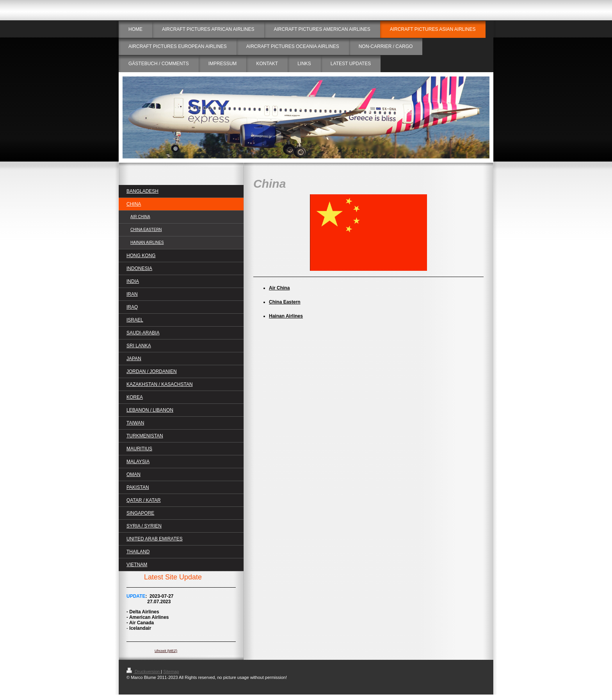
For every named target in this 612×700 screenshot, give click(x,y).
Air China (279, 288)
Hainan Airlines (286, 316)
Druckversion (144, 672)
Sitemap (171, 672)
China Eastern (285, 302)
